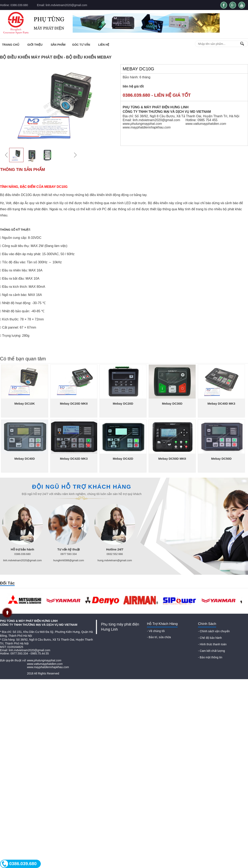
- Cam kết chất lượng (211, 651)
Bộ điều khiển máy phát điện (31, 57)
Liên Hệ (104, 45)
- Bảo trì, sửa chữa (159, 637)
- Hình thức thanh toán (212, 644)
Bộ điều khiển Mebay (89, 57)
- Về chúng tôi (156, 631)
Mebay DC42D (123, 459)
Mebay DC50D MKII (172, 459)
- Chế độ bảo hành (210, 638)
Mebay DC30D (172, 404)
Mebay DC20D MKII (74, 404)
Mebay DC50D (221, 459)
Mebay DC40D (24, 459)
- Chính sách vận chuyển (214, 631)
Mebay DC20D (123, 404)
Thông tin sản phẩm (23, 169)
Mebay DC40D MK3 (221, 404)
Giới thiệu (35, 45)
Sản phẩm (58, 45)
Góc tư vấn (81, 45)
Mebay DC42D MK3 (74, 459)
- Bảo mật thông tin (210, 657)
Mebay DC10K (24, 404)
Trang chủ (11, 45)
